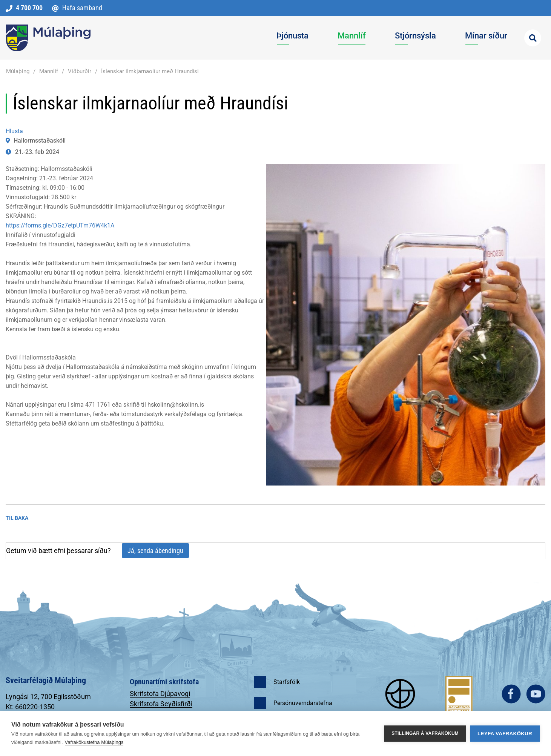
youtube (536, 694)
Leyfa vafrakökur (505, 734)
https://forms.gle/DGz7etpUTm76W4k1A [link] (60, 225)
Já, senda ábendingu (155, 551)
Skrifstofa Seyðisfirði (161, 704)
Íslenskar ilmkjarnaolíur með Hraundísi (150, 71)
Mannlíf (49, 71)
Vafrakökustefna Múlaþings (94, 742)
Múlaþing (18, 71)
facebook (511, 694)
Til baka (17, 518)
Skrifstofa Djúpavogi (160, 694)
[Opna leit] (533, 38)
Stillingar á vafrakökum (425, 733)
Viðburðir (80, 71)
